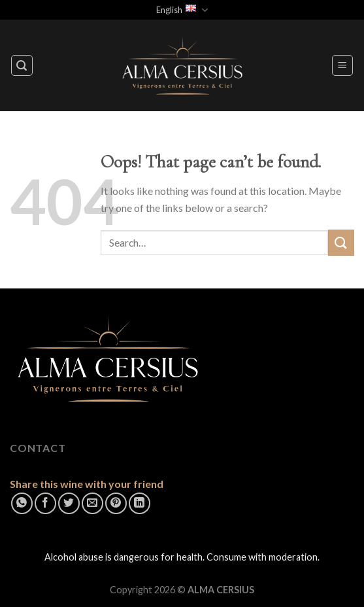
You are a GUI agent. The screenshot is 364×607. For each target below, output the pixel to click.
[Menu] (343, 65)
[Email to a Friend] (92, 503)
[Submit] (341, 242)
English (182, 10)
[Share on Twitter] (69, 503)
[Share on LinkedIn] (140, 503)
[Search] (22, 65)
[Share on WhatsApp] (22, 503)
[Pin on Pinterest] (116, 503)
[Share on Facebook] (45, 503)
